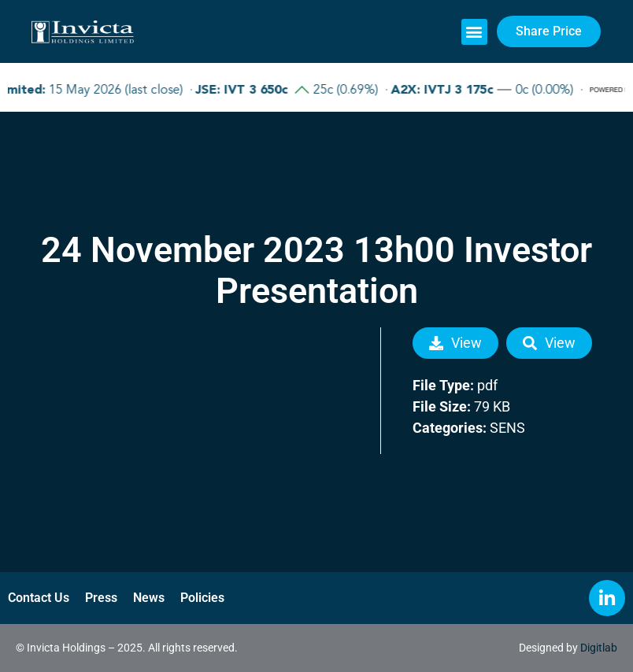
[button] (474, 32)
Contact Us (39, 598)
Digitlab (599, 648)
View (455, 343)
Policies (202, 598)
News (149, 598)
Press (101, 598)
